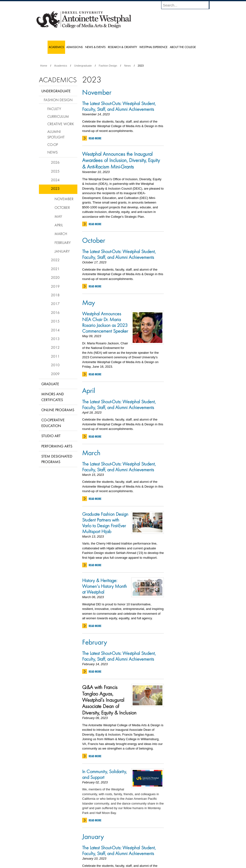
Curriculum (58, 116)
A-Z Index (75, 851)
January (93, 836)
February (95, 642)
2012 (55, 347)
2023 (55, 188)
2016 (55, 312)
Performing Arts (57, 446)
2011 (55, 356)
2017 (55, 304)
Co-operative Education (53, 423)
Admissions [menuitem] (74, 47)
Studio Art (51, 436)
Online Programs (58, 410)
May (89, 302)
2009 (55, 374)
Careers (104, 851)
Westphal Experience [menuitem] (153, 47)
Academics (61, 66)
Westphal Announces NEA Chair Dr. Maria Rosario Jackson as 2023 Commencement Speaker (105, 322)
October (94, 240)
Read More (95, 138)
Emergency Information (119, 856)
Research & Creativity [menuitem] (122, 47)
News (128, 66)
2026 (55, 162)
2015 (55, 321)
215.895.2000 (165, 864)
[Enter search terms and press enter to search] (188, 5)
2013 (55, 339)
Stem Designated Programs (57, 459)
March (91, 453)
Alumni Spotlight (56, 134)
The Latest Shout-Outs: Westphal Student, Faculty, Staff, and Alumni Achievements (119, 106)
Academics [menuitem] (56, 47)
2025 (55, 171)
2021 (55, 269)
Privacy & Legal (122, 851)
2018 (55, 295)
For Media (90, 851)
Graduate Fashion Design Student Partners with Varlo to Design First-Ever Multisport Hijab (105, 523)
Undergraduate (83, 66)
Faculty (54, 109)
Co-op (53, 144)
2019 (55, 286)
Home (44, 66)
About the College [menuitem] (183, 47)
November (97, 92)
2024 (55, 180)
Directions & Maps (157, 851)
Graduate (50, 384)
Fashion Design (108, 66)
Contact (139, 851)
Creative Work (61, 124)
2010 (55, 365)
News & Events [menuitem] (95, 47)
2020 (55, 277)
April (89, 390)
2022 (55, 260)
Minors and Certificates (53, 397)
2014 (55, 330)
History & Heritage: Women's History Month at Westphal (105, 586)
